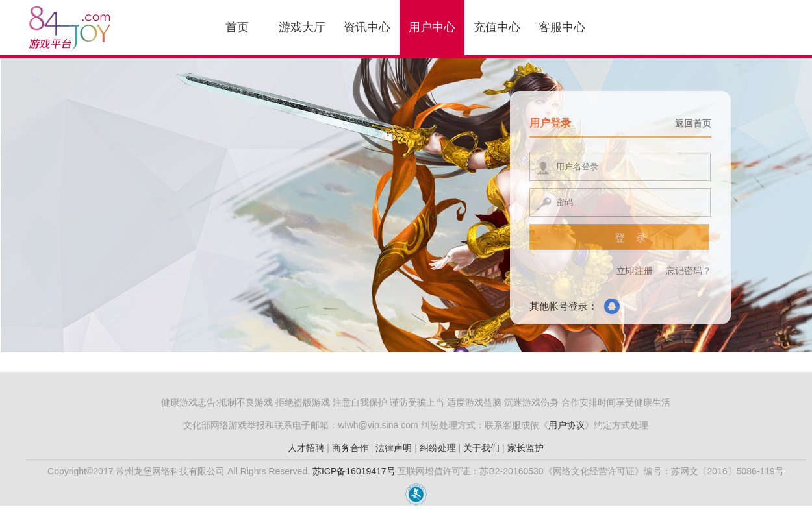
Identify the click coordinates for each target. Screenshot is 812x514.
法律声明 (394, 448)
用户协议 (566, 425)
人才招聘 (306, 448)
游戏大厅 (302, 27)
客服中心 (562, 27)
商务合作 (350, 448)
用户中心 (432, 27)
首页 (237, 27)
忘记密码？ (689, 271)
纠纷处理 (438, 448)
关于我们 (481, 448)
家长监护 (526, 448)
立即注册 (635, 271)
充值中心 (497, 27)
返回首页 (693, 123)
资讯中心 (367, 27)
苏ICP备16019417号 (354, 471)
